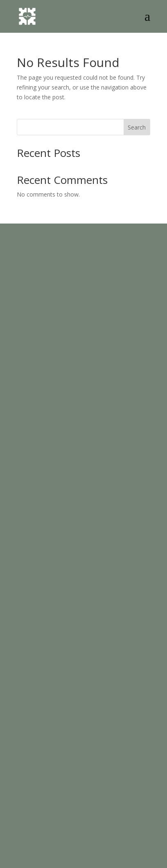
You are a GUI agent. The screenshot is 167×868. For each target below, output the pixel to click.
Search (137, 127)
